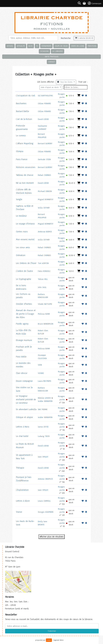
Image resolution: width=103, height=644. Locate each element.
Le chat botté (22, 436)
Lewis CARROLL (44, 501)
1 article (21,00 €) (84, 38)
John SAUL (42, 287)
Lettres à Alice (23, 501)
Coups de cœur (61, 46)
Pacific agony (22, 324)
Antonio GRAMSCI (45, 479)
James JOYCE (43, 427)
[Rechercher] (33, 38)
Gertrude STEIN (44, 159)
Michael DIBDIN (45, 191)
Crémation (21, 255)
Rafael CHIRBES (44, 175)
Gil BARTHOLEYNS (45, 96)
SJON (40, 365)
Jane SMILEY (43, 457)
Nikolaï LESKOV (44, 398)
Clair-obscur (22, 373)
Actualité (21, 46)
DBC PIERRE (43, 409)
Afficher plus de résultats (52, 537)
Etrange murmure (24, 340)
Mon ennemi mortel (25, 239)
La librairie (58, 51)
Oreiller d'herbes (24, 304)
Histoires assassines (26, 167)
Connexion (95, 3)
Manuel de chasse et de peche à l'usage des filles (26, 314)
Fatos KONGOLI (44, 271)
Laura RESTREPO (45, 381)
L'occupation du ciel (25, 96)
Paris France (22, 159)
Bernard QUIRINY (45, 144)
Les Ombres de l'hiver (26, 263)
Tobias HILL (43, 279)
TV (37, 46)
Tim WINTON (43, 263)
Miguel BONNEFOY (46, 199)
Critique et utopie (24, 417)
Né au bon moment (25, 183)
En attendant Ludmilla (26, 409)
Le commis (21, 136)
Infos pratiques (52, 57)
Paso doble (21, 357)
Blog (31, 46)
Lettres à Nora (23, 427)
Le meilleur (21, 216)
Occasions (44, 51)
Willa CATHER (44, 208)
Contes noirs (22, 232)
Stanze (19, 512)
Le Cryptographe (24, 279)
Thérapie (20, 468)
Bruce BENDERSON (46, 324)
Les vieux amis (23, 247)
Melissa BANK (44, 314)
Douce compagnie (24, 381)
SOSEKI (41, 373)
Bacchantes (21, 103)
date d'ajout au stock (50, 87)
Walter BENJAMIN (45, 401)
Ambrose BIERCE (45, 232)
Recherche (66, 38)
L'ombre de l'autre (24, 271)
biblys (49, 640)
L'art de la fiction (24, 119)
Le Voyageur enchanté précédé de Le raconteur (26, 399)
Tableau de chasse (25, 175)
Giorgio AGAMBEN (46, 512)
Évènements (46, 46)
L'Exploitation (22, 490)
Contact (51, 62)
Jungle (19, 199)
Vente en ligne (78, 46)
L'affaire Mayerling (25, 143)
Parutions (92, 46)
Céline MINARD (44, 103)
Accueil (10, 46)
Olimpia (20, 151)
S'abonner (52, 631)
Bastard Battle (23, 111)
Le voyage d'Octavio (25, 224)
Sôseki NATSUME (45, 304)
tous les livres (65, 82)
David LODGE (43, 119)
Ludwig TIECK (44, 436)
